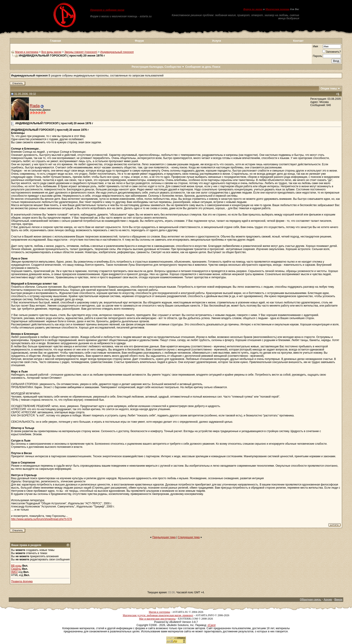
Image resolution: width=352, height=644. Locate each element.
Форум (139, 41)
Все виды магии (51, 52)
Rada (35, 106)
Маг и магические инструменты (157, 619)
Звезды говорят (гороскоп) (81, 52)
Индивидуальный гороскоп (117, 52)
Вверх (338, 600)
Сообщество (175, 67)
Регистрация (140, 67)
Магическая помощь (277, 9)
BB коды (16, 566)
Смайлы (16, 569)
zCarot (212, 625)
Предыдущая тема (164, 537)
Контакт (298, 41)
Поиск (216, 67)
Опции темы (329, 89)
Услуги (217, 41)
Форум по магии (253, 9)
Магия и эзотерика (27, 52)
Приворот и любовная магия (107, 10)
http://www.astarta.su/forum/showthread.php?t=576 (41, 519)
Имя (315, 46)
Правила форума (22, 581)
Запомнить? (332, 52)
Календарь (157, 67)
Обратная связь (311, 600)
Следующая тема (189, 537)
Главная (56, 41)
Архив (328, 600)
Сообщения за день (198, 67)
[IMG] (14, 572)
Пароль (317, 56)
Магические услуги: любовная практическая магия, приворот (158, 615)
